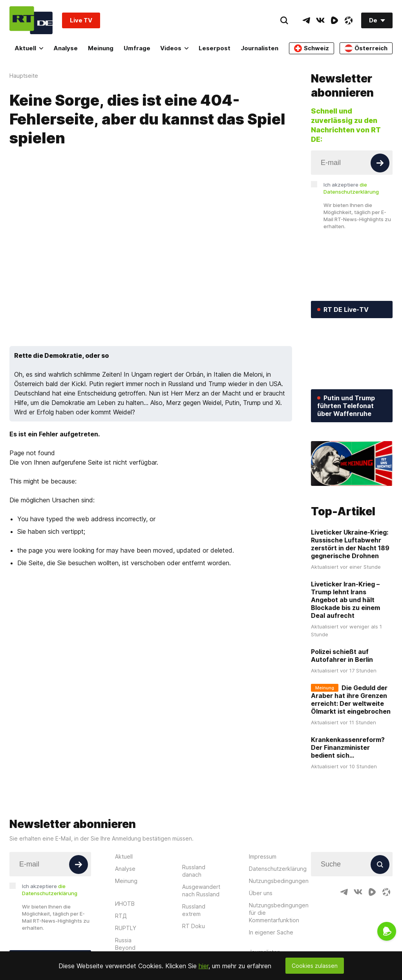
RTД (121, 916)
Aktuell (29, 48)
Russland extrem (194, 910)
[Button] (380, 163)
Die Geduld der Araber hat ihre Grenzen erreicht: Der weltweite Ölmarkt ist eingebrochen (351, 700)
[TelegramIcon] (306, 20)
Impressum (263, 856)
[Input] (352, 163)
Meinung (101, 48)
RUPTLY (126, 928)
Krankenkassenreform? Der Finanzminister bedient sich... (348, 747)
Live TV (81, 20)
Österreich (366, 48)
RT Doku (194, 926)
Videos (174, 48)
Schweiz (312, 48)
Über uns (261, 893)
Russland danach (194, 871)
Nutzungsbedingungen (279, 881)
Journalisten (259, 48)
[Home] (31, 20)
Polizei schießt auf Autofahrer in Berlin (342, 656)
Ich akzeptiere (351, 188)
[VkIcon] (320, 20)
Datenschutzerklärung (278, 869)
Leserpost (215, 48)
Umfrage (137, 48)
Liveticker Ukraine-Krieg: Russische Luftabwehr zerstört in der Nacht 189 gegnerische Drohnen (350, 544)
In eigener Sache (271, 932)
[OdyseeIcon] (349, 20)
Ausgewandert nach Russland (201, 890)
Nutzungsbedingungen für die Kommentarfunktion (279, 913)
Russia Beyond (125, 944)
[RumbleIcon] (334, 20)
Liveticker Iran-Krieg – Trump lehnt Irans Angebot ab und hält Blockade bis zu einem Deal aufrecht (345, 600)
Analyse (66, 48)
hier (204, 966)
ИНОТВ (125, 904)
